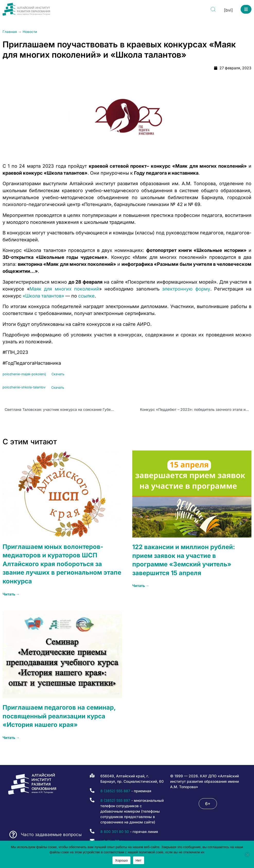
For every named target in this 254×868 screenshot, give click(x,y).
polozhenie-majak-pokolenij (24, 374)
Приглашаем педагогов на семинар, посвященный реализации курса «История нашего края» (59, 716)
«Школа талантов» (43, 296)
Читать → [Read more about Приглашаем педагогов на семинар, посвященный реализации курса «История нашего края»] (11, 738)
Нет (139, 860)
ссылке (86, 296)
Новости (30, 32)
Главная (10, 32)
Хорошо (121, 860)
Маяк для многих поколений (64, 289)
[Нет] (247, 855)
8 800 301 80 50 (115, 832)
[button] (246, 9)
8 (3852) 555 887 (115, 791)
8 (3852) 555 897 (115, 800)
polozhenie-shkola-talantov (24, 388)
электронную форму (186, 289)
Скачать (58, 374)
